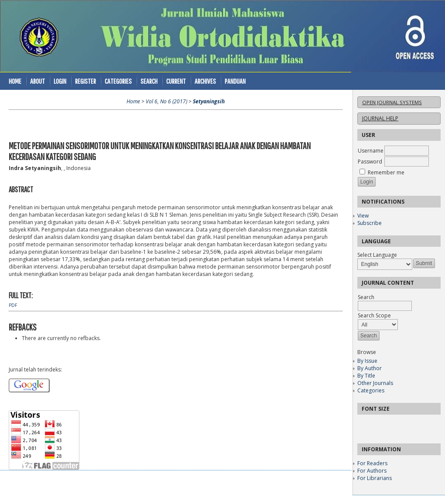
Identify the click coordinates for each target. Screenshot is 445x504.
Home (15, 81)
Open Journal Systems (392, 102)
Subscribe (370, 223)
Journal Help (380, 118)
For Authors (372, 471)
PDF (13, 305)
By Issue (367, 361)
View (363, 216)
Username (371, 151)
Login (60, 81)
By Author (370, 368)
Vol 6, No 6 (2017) (166, 101)
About (38, 81)
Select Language (377, 255)
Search (149, 81)
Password (370, 162)
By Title (366, 376)
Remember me (386, 172)
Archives (205, 81)
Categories (371, 390)
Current (176, 81)
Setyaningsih (209, 101)
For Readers (372, 463)
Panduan (235, 81)
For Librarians (375, 478)
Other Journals (375, 383)
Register (86, 81)
